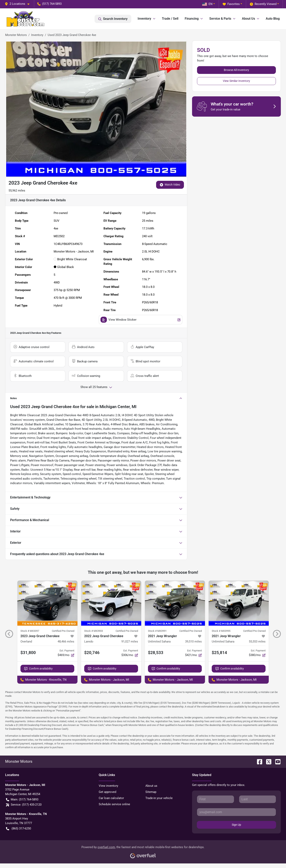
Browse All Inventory (236, 70)
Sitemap (151, 792)
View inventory (108, 786)
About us (151, 786)
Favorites (231, 4)
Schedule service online (114, 804)
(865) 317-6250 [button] (18, 829)
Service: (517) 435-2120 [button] (24, 805)
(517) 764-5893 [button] (49, 4)
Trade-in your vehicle (159, 798)
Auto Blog (273, 19)
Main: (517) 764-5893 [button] (22, 800)
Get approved (107, 792)
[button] (19, 4)
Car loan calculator (111, 798)
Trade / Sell (170, 19)
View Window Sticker (141, 320)
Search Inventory (113, 19)
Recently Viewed (263, 4)
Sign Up (236, 825)
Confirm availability (38, 669)
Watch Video (170, 185)
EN (207, 4)
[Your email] (236, 812)
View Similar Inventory (236, 81)
